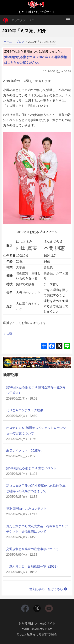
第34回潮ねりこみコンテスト (26, 509)
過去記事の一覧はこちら (48, 589)
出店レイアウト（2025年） (25, 451)
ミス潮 (8, 334)
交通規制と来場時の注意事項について (32, 549)
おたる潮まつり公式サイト (37, 624)
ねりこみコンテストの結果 (25, 410)
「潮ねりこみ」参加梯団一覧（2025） (33, 567)
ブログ (20, 42)
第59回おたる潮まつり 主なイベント (31, 468)
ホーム (8, 42)
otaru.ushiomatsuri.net (37, 629)
